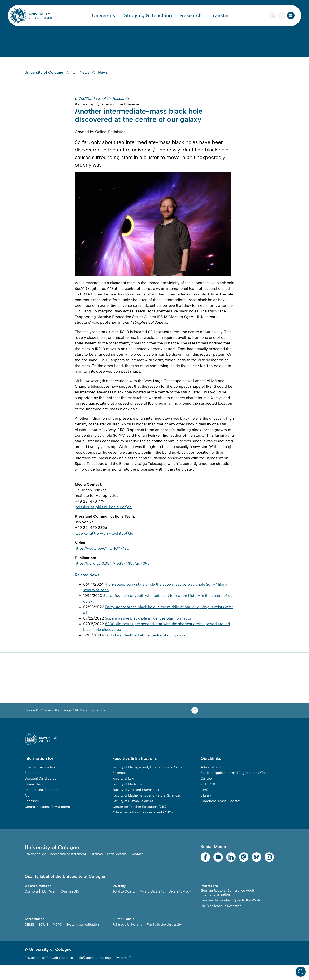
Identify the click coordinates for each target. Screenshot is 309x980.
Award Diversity (152, 906)
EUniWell (49, 906)
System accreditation (82, 940)
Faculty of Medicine (127, 799)
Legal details (117, 869)
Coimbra (31, 906)
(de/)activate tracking (94, 973)
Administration (212, 782)
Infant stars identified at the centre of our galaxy (144, 650)
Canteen (207, 793)
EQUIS (43, 940)
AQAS (57, 940)
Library (206, 810)
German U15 (70, 906)
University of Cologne (47, 83)
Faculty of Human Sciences (133, 816)
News (88, 83)
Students (31, 788)
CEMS (29, 940)
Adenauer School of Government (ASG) (143, 827)
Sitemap (97, 869)
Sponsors (32, 816)
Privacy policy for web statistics (49, 973)
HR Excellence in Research (221, 921)
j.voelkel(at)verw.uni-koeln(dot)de (104, 547)
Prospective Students (41, 782)
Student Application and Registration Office (234, 788)
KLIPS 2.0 (208, 799)
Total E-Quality (124, 906)
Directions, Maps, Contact (221, 816)
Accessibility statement (68, 869)
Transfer (220, 15)
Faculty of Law (123, 793)
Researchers (34, 799)
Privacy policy (35, 869)
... (75, 83)
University (104, 15)
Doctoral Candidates (40, 793)
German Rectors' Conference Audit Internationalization (227, 908)
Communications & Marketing (47, 822)
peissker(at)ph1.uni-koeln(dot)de (103, 521)
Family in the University (164, 940)
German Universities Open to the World (231, 915)
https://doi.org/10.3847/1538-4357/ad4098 (112, 577)
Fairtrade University (127, 940)
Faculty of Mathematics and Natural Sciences (147, 810)
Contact (137, 869)
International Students (41, 805)
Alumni (30, 810)
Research (191, 15)
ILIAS (204, 805)
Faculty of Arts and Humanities (136, 805)
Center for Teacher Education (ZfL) (139, 822)
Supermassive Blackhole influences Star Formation (149, 633)
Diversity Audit (180, 906)
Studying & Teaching (148, 15)
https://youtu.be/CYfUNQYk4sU (102, 562)
